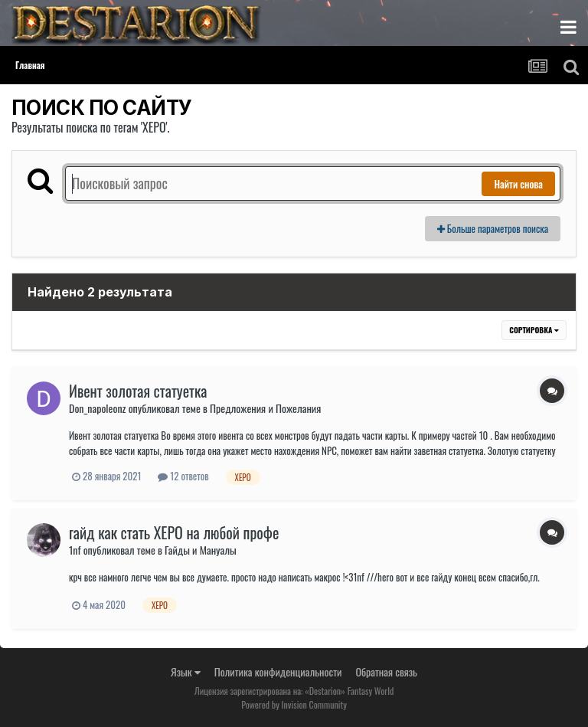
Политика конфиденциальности (278, 671)
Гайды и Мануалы (201, 550)
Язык (186, 671)
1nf (75, 550)
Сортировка (534, 330)
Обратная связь (386, 671)
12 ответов (183, 476)
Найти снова (518, 184)
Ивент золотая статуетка (138, 391)
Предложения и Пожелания (265, 408)
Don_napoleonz (97, 408)
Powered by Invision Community (294, 704)
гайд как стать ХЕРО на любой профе (174, 532)
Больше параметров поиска (493, 228)
